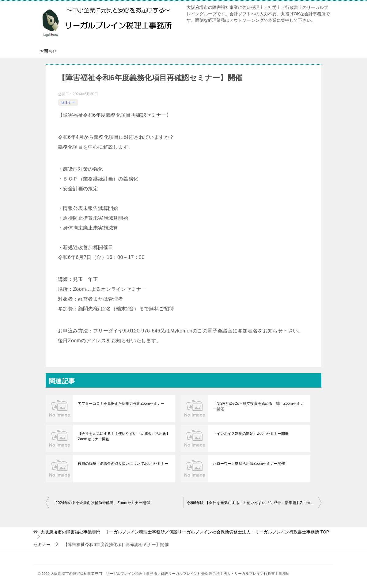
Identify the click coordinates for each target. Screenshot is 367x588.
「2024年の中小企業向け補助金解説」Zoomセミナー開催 (101, 503)
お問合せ (48, 51)
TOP (185, 532)
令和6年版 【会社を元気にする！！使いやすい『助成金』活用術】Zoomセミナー (254, 503)
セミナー (68, 102)
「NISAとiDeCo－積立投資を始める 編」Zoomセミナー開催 (258, 406)
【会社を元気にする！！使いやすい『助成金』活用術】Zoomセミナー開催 (124, 436)
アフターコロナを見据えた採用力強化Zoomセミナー (121, 404)
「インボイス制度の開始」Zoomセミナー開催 (251, 434)
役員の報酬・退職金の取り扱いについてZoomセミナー (123, 464)
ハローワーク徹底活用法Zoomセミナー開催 (249, 464)
